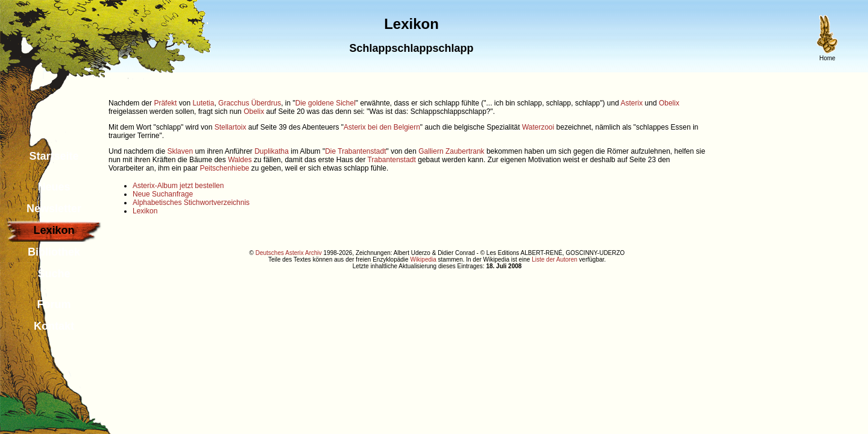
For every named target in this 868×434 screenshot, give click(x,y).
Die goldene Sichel (325, 103)
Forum (54, 304)
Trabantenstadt (392, 160)
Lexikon (145, 211)
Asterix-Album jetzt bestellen (178, 186)
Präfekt (165, 103)
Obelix (669, 103)
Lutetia (203, 103)
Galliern (431, 151)
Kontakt (54, 326)
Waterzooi (538, 127)
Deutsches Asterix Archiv (289, 253)
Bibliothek (54, 252)
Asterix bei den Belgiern (382, 127)
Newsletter (54, 209)
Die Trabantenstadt (355, 151)
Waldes (240, 160)
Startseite (54, 156)
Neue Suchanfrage (163, 194)
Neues (54, 187)
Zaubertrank (465, 151)
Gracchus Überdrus (250, 103)
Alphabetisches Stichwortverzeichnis (191, 203)
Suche (54, 274)
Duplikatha (272, 151)
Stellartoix (231, 127)
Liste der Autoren (555, 259)
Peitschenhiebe (224, 168)
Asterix (632, 103)
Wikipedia (423, 259)
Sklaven (180, 151)
